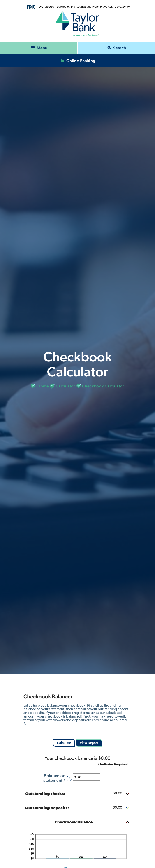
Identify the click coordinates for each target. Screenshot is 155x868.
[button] (78, 794)
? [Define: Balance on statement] (69, 778)
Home (43, 386)
